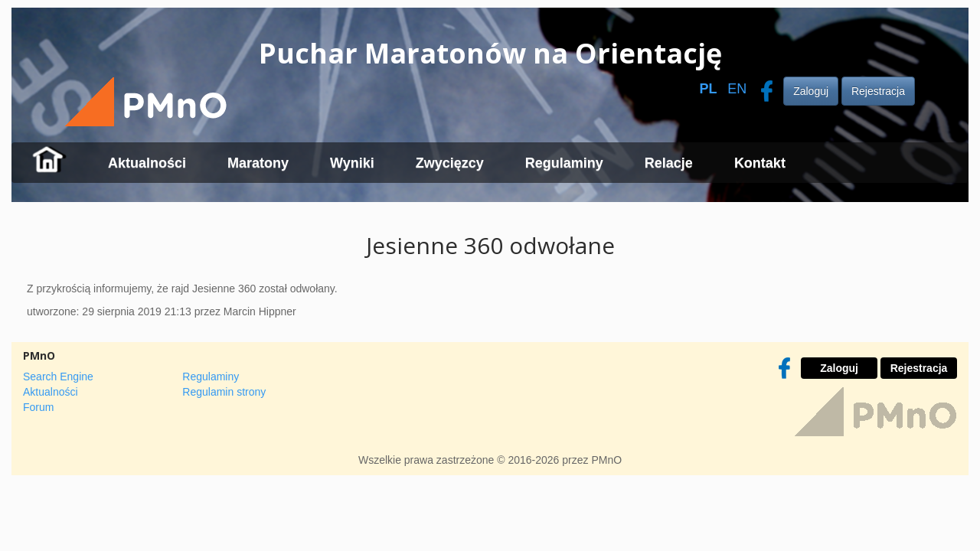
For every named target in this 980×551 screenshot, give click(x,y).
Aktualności (147, 163)
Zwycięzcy (450, 163)
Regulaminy (564, 163)
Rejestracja (878, 91)
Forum (38, 407)
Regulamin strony (224, 392)
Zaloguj (811, 91)
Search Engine (58, 377)
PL (708, 89)
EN (737, 89)
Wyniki (352, 163)
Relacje (669, 163)
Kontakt (760, 163)
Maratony (258, 163)
